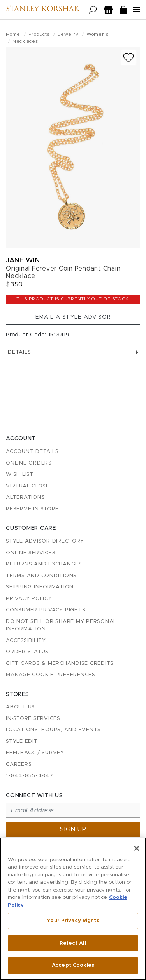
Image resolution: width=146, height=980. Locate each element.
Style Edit (22, 742)
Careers (19, 764)
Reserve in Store (32, 509)
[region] (73, 909)
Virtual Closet (30, 486)
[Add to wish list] (128, 58)
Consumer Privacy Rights (46, 610)
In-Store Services (33, 719)
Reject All (73, 943)
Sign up (73, 829)
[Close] (137, 848)
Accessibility (26, 641)
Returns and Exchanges (44, 564)
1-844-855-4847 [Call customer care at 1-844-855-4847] (30, 776)
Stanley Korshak (43, 10)
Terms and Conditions (41, 576)
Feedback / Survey (35, 753)
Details (73, 352)
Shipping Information (40, 587)
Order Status (27, 652)
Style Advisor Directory (45, 541)
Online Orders (29, 463)
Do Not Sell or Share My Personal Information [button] (61, 625)
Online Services (31, 553)
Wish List (20, 474)
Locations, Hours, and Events (53, 730)
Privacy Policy (29, 599)
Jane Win (23, 260)
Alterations (25, 497)
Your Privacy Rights (73, 921)
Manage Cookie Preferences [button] (51, 675)
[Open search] (93, 10)
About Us (20, 707)
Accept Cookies (73, 965)
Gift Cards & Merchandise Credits (60, 663)
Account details (32, 452)
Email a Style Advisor (73, 317)
